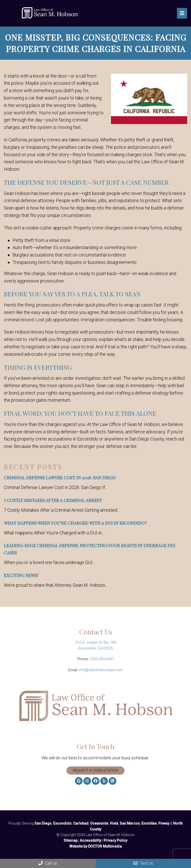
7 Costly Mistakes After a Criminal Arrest (53, 500)
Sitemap (71, 840)
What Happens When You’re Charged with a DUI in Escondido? (75, 523)
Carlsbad (81, 823)
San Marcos (130, 823)
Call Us (48, 863)
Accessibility (91, 840)
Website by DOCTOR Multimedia (95, 846)
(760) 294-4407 (102, 659)
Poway (164, 823)
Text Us (143, 863)
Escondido (62, 823)
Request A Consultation (95, 771)
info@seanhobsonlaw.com (101, 670)
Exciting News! (21, 575)
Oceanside (99, 823)
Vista (114, 823)
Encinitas (149, 823)
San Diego (43, 823)
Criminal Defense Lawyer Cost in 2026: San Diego (60, 478)
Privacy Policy (115, 840)
